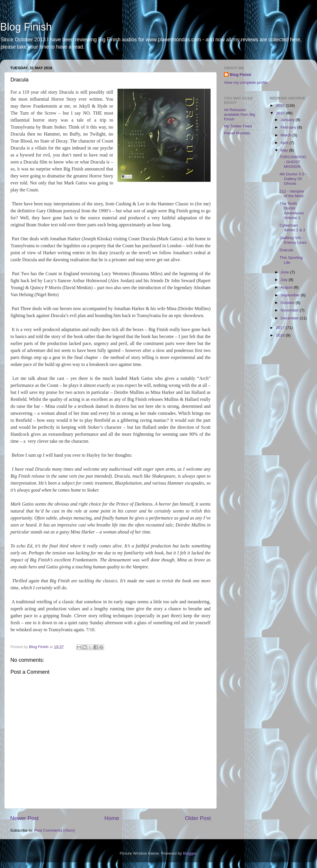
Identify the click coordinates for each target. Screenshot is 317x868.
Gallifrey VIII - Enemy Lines (293, 240)
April (285, 143)
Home (112, 818)
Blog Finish (26, 27)
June (285, 272)
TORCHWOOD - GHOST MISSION (293, 162)
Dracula (286, 250)
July (285, 280)
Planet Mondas (237, 133)
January (288, 120)
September (291, 295)
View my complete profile (246, 82)
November (290, 310)
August (287, 287)
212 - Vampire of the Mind (292, 194)
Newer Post (24, 818)
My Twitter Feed (238, 126)
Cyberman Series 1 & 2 (292, 228)
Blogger (190, 853)
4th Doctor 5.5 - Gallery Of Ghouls (293, 179)
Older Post (198, 818)
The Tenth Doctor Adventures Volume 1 (292, 211)
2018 (281, 335)
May (285, 150)
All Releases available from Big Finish (239, 114)
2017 (281, 328)
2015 (281, 105)
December (290, 318)
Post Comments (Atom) (55, 830)
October (288, 303)
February (289, 127)
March (287, 135)
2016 (281, 113)
